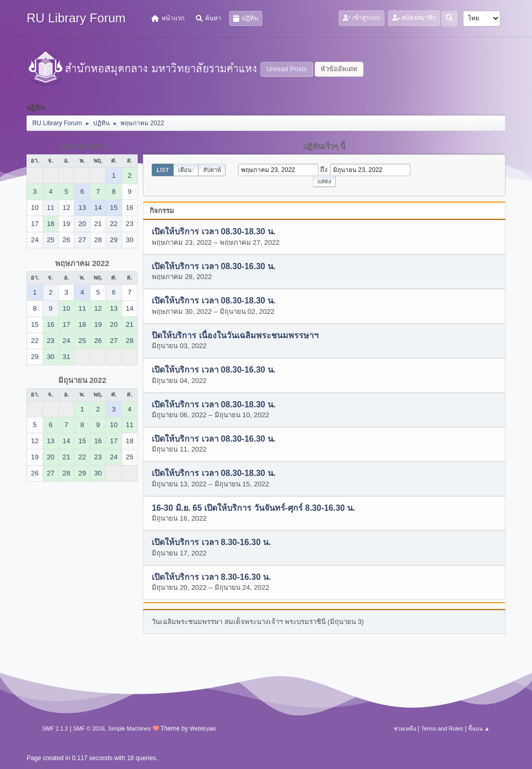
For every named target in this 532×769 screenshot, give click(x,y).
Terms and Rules (442, 728)
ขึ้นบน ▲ (479, 728)
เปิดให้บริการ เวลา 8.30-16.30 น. (211, 543)
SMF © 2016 (89, 728)
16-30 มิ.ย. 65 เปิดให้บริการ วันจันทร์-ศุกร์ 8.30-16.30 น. (253, 508)
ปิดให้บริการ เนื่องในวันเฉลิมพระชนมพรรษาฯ (235, 335)
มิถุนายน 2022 (82, 380)
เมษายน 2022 (82, 147)
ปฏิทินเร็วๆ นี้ (324, 147)
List (163, 170)
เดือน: (186, 170)
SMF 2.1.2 (55, 728)
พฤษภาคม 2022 (82, 263)
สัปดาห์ (212, 170)
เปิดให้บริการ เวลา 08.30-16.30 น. (214, 266)
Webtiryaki (203, 728)
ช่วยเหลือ (405, 728)
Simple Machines (129, 728)
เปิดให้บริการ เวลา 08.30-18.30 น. (214, 232)
